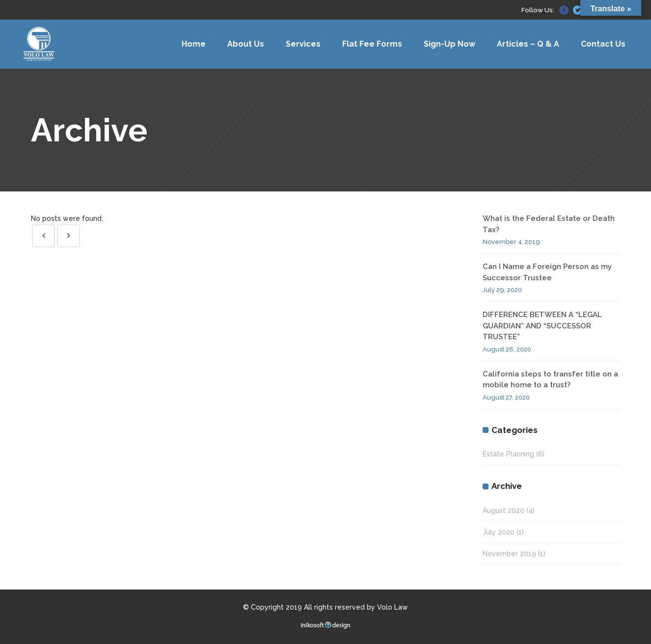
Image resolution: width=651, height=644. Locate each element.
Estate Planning (508, 454)
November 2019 (509, 554)
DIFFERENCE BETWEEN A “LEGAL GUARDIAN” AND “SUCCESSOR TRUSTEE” (542, 326)
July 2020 (499, 532)
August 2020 (503, 510)
